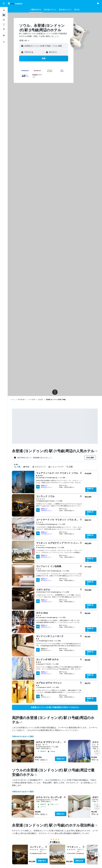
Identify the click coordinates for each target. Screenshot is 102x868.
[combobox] (24, 41)
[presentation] (96, 451)
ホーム (13, 400)
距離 (70, 467)
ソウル (30, 400)
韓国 (19, 400)
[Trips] (4, 36)
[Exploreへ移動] (4, 29)
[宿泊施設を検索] (4, 15)
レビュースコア (56, 467)
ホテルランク (39, 467)
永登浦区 (40, 400)
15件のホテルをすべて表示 (23, 737)
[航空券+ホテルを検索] (4, 24)
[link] (55, 707)
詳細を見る (90, 490)
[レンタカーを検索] (4, 20)
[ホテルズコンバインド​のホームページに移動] (15, 3)
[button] (4, 3)
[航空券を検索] (4, 10)
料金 (26, 467)
